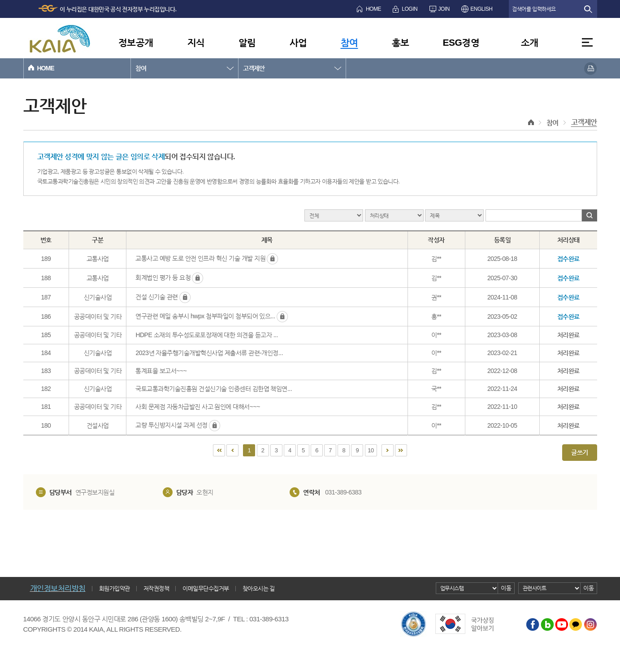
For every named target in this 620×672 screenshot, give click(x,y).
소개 (530, 42)
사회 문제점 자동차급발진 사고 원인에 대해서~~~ (197, 407)
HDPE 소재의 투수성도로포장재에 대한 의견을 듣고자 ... (206, 335)
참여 (349, 42)
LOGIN (410, 9)
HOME (373, 9)
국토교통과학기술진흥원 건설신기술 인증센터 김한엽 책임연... (214, 389)
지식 (196, 42)
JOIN (444, 9)
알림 (247, 42)
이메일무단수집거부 (206, 588)
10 (371, 450)
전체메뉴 (587, 42)
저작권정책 (156, 588)
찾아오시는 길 (259, 588)
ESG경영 (461, 42)
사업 (298, 42)
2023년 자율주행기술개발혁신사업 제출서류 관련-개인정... (209, 353)
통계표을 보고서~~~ (161, 371)
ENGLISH (481, 9)
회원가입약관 (115, 588)
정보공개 (136, 42)
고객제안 (254, 68)
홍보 (401, 42)
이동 (506, 588)
